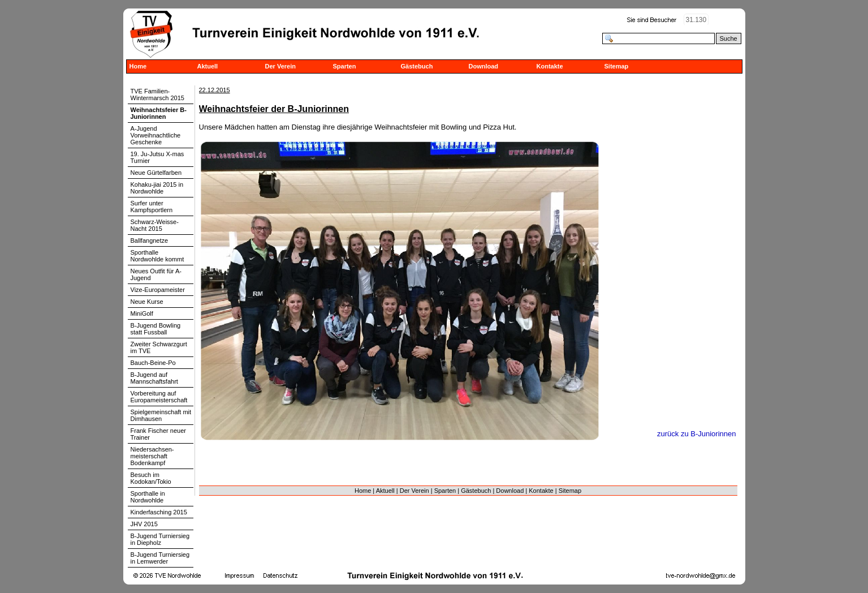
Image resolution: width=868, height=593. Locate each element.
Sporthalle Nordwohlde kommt (157, 256)
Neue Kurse (147, 302)
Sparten (345, 66)
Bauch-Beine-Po (153, 363)
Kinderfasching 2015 (159, 512)
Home (138, 66)
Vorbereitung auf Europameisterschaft (159, 397)
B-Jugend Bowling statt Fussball (156, 329)
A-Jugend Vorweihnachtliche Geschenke (156, 135)
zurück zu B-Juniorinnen (696, 434)
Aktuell (208, 66)
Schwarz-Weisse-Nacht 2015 (155, 225)
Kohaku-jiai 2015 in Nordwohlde (157, 188)
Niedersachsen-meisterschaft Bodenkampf (152, 456)
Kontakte (550, 66)
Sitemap (617, 66)
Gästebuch (417, 66)
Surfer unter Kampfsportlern (152, 207)
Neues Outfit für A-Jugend (156, 274)
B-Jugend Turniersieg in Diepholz (160, 539)
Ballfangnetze (150, 240)
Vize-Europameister (158, 290)
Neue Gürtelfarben (156, 173)
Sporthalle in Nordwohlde (148, 497)
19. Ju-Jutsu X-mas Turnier (157, 157)
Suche (729, 38)
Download (484, 66)
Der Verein (280, 66)
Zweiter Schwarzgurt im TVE (159, 347)
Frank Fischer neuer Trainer (158, 434)
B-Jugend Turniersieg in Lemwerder (160, 558)
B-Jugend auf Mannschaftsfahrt (154, 378)
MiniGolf (142, 313)
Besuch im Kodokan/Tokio (151, 478)
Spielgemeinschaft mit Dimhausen (161, 415)
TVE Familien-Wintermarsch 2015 (157, 94)
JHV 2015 (144, 524)
